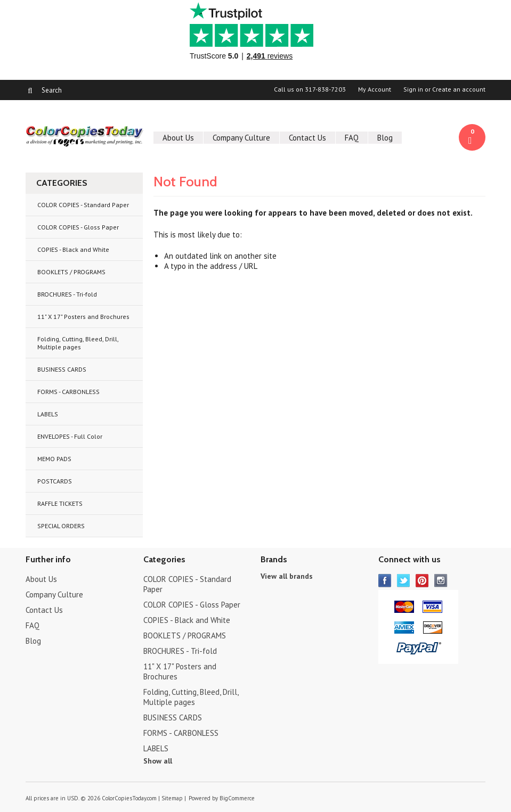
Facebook (385, 581)
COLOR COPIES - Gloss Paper (78, 227)
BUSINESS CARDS (62, 369)
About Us (178, 138)
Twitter (404, 581)
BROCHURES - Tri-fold (67, 294)
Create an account (459, 89)
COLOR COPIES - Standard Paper (83, 205)
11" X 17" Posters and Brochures (83, 317)
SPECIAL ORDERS (61, 526)
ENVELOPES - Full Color (70, 436)
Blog (385, 138)
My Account (375, 89)
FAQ (352, 138)
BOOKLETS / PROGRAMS (71, 272)
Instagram (441, 581)
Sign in (413, 89)
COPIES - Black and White (73, 249)
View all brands (287, 576)
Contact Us (307, 138)
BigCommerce (237, 798)
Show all (158, 761)
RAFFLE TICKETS (60, 503)
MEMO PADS (54, 459)
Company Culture (241, 138)
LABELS (48, 414)
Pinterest (422, 581)
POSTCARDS (55, 481)
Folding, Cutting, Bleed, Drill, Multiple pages (78, 343)
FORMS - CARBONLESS (68, 392)
